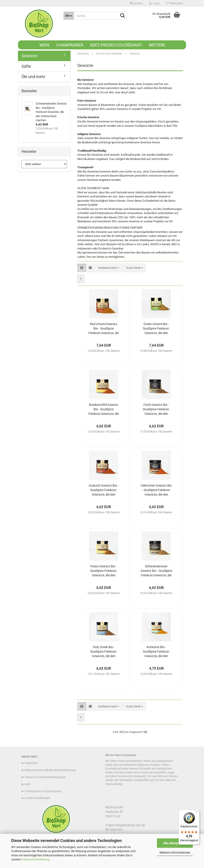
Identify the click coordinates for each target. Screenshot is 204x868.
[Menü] (197, 813)
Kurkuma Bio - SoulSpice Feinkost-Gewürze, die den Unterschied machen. (156, 652)
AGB (27, 784)
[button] (82, 268)
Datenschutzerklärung (36, 859)
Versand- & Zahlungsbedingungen (45, 777)
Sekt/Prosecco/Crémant (116, 45)
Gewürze (29, 56)
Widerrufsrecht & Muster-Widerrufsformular (51, 770)
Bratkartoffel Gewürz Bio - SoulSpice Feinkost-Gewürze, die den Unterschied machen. (104, 409)
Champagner (70, 45)
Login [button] (154, 3)
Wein (44, 45)
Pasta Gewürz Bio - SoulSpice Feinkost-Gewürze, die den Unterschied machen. (104, 571)
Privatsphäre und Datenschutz (43, 791)
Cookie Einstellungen (37, 798)
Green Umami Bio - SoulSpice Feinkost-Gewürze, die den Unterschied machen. (156, 329)
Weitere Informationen (175, 853)
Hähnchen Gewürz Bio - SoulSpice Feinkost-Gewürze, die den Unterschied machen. (156, 490)
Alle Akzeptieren (175, 843)
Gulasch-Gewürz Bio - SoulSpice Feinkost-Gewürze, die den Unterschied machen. (104, 490)
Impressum (31, 763)
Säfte (26, 66)
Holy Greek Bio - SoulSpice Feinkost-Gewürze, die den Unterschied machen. (104, 652)
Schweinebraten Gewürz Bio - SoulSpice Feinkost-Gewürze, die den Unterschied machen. (156, 571)
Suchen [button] (136, 3)
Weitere (157, 45)
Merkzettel (175, 3)
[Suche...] (69, 16)
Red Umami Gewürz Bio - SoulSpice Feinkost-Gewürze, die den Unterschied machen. (104, 329)
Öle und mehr (33, 77)
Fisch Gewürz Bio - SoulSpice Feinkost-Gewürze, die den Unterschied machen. (156, 409)
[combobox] (109, 268)
